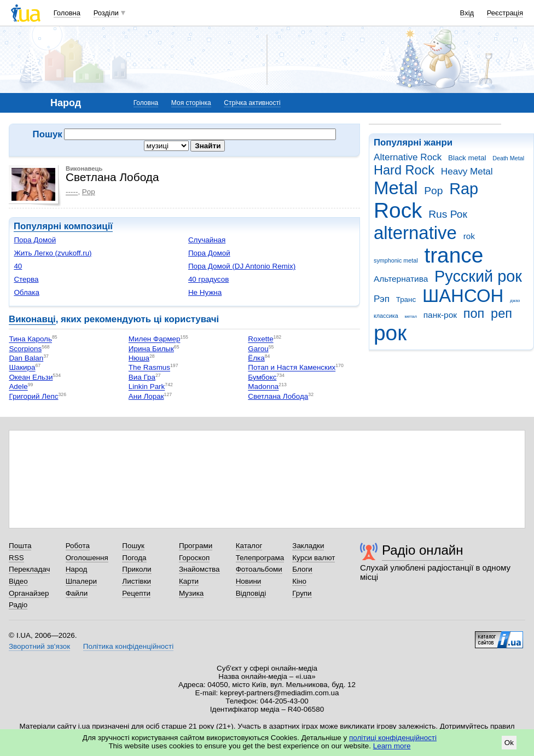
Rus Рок (448, 214)
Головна (67, 13)
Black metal (467, 158)
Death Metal (508, 158)
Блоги (302, 569)
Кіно (299, 581)
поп (474, 313)
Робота (78, 546)
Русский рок (478, 276)
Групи (302, 593)
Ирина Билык (151, 349)
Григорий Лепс (33, 396)
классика (386, 316)
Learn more (392, 746)
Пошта (20, 546)
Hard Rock (404, 170)
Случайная (207, 240)
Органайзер (29, 593)
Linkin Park (147, 387)
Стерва (26, 279)
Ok (509, 743)
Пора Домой (35, 240)
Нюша (139, 358)
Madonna (263, 387)
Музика (191, 593)
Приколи (137, 569)
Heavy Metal (467, 171)
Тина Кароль (30, 339)
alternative (415, 233)
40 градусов (208, 279)
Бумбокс (262, 377)
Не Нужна (205, 292)
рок (390, 333)
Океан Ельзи (31, 377)
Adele (18, 387)
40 (18, 266)
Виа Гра (142, 377)
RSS (16, 558)
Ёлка (256, 358)
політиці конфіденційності (393, 738)
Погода (134, 558)
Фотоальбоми (259, 569)
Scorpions (25, 349)
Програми (196, 546)
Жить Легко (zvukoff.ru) (53, 253)
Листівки (137, 581)
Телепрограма (260, 558)
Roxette (260, 339)
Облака (27, 292)
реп (501, 313)
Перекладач (29, 569)
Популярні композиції (63, 226)
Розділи (106, 13)
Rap (464, 189)
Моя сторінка (191, 103)
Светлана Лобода (278, 396)
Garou (258, 349)
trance (454, 255)
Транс (406, 300)
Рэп (382, 299)
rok (469, 236)
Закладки (308, 546)
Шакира (22, 368)
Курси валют (314, 558)
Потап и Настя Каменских (292, 368)
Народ (77, 569)
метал (411, 316)
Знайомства (199, 569)
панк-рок (440, 315)
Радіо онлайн (423, 550)
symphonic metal (396, 260)
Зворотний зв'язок (39, 646)
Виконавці (32, 319)
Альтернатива (401, 279)
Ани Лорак (146, 396)
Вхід (467, 13)
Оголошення (87, 558)
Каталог (249, 546)
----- (72, 192)
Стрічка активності (252, 103)
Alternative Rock (408, 157)
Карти (189, 581)
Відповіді (251, 593)
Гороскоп (194, 558)
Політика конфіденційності (128, 646)
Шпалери (81, 581)
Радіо (18, 605)
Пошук (133, 546)
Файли (77, 593)
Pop (433, 191)
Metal (396, 188)
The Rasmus (149, 368)
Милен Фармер (155, 339)
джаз (515, 301)
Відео (18, 581)
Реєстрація (505, 13)
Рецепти (136, 593)
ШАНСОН (463, 296)
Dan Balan (26, 358)
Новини (249, 581)
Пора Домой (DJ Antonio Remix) (242, 266)
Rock (398, 210)
